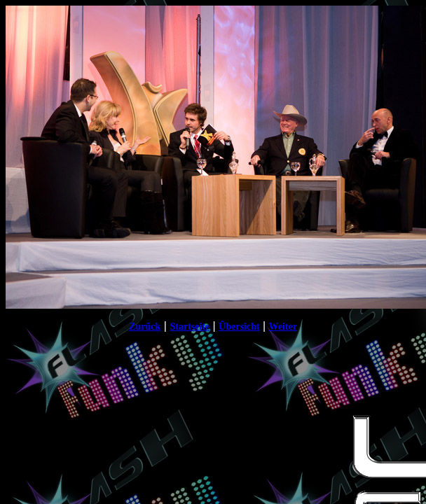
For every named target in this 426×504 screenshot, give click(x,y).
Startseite (190, 327)
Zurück (145, 327)
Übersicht (239, 327)
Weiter (282, 327)
